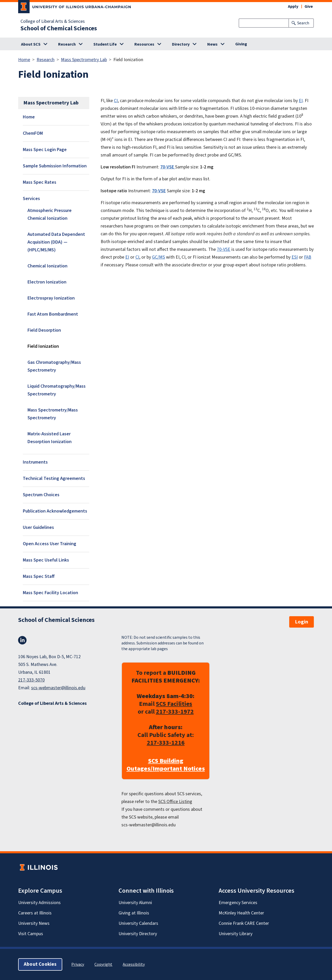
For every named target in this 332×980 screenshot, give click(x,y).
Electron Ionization (47, 282)
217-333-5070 (31, 680)
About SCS (31, 44)
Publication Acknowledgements (55, 511)
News (212, 44)
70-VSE (224, 249)
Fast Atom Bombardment (53, 314)
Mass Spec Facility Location (50, 593)
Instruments (35, 462)
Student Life (105, 44)
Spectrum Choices (41, 495)
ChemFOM (33, 133)
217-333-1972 (175, 712)
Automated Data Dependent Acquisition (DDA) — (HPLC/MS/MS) (56, 242)
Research (67, 44)
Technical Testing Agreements (54, 478)
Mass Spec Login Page (45, 150)
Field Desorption (44, 330)
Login (302, 622)
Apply (293, 6)
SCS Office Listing (175, 802)
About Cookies (40, 964)
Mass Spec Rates (40, 182)
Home (24, 60)
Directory (181, 44)
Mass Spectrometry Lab (84, 60)
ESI (295, 257)
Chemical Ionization (47, 266)
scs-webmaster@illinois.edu (58, 688)
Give (309, 6)
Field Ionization (43, 346)
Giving (241, 44)
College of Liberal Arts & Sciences (53, 22)
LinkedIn (22, 640)
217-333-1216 (166, 743)
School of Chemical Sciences (59, 29)
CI (116, 101)
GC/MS (158, 257)
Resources (144, 44)
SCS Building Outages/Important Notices (166, 765)
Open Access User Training (50, 544)
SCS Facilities (174, 704)
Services (31, 199)
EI (301, 101)
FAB (308, 257)
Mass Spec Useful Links (46, 560)
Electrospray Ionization (51, 298)
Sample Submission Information (55, 166)
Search (303, 23)
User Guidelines (38, 527)
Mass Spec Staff (39, 576)
